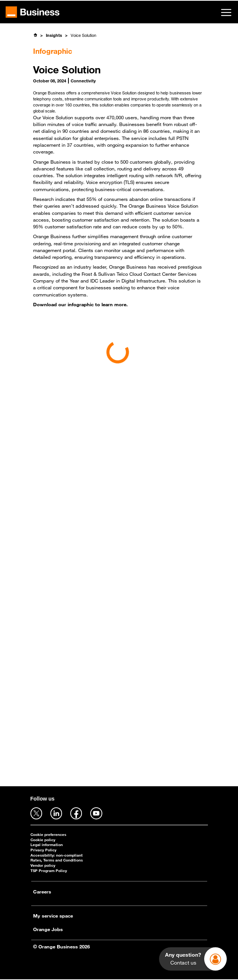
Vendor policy (43, 865)
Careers (42, 892)
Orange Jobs (48, 929)
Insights (54, 35)
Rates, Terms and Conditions (57, 860)
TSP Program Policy (49, 871)
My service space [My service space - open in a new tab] (53, 916)
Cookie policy (43, 840)
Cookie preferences (48, 835)
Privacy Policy (43, 850)
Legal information (47, 845)
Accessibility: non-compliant (57, 855)
